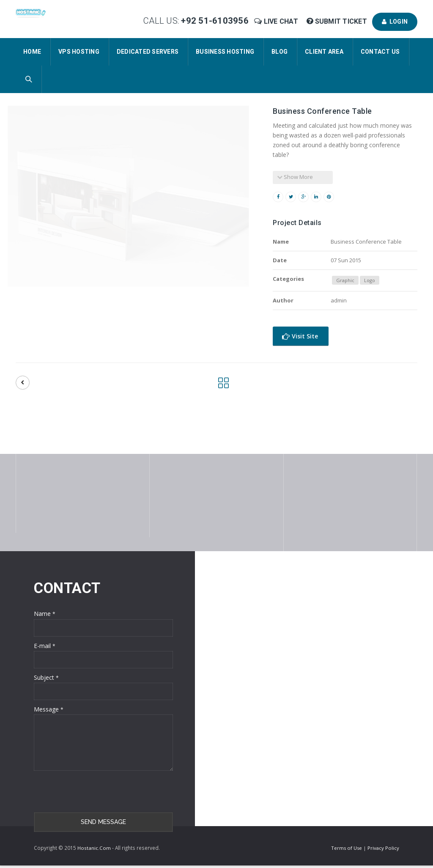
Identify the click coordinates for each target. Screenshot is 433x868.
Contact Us (380, 52)
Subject (46, 677)
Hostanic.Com (94, 848)
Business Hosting (225, 52)
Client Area (324, 52)
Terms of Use (347, 848)
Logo (370, 280)
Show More (295, 177)
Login (395, 22)
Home (32, 52)
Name (45, 614)
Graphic (345, 280)
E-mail (45, 646)
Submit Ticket (338, 21)
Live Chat (277, 21)
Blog (280, 52)
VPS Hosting (79, 52)
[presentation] (98, 791)
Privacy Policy (383, 848)
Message (49, 709)
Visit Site (300, 336)
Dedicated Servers (148, 52)
